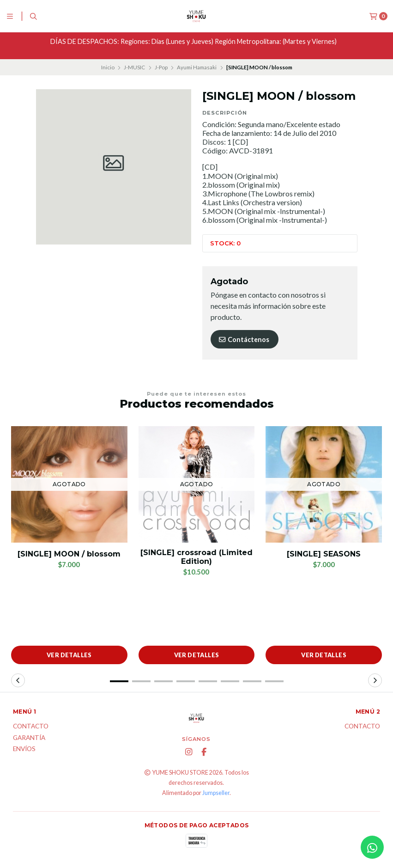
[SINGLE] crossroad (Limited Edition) (196, 557)
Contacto (31, 727)
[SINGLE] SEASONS (324, 554)
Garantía (29, 738)
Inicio (108, 67)
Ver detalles (69, 655)
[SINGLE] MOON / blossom (69, 554)
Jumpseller (216, 793)
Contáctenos (244, 339)
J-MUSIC (134, 67)
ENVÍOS (24, 749)
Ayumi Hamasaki (197, 67)
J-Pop (161, 67)
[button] (119, 681)
